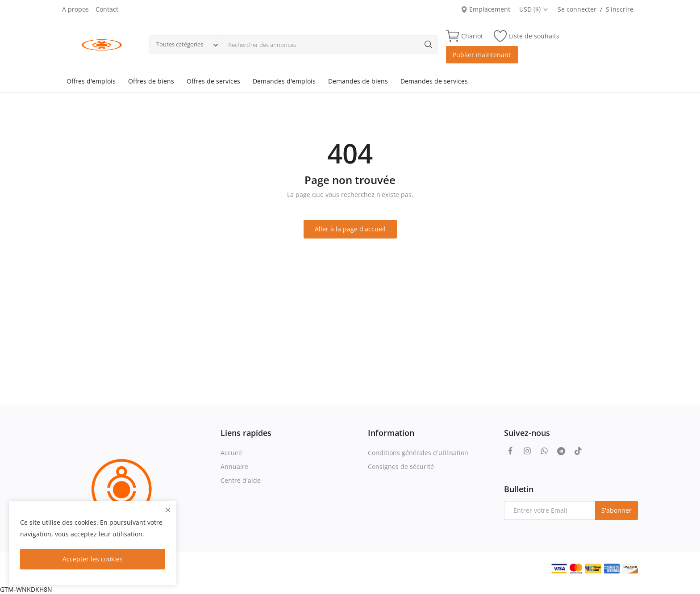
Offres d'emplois (91, 81)
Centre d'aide (241, 480)
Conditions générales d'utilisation (418, 453)
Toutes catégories (180, 44)
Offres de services (213, 81)
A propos (75, 9)
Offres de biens (151, 81)
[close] (168, 510)
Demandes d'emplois (284, 81)
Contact (107, 9)
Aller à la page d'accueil (350, 229)
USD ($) (534, 9)
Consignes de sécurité (401, 466)
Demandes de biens (358, 81)
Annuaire (234, 466)
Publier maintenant (482, 55)
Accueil (231, 453)
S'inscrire (620, 9)
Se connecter (577, 9)
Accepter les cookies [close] (93, 559)
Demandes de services (434, 81)
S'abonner (617, 510)
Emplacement (485, 9)
